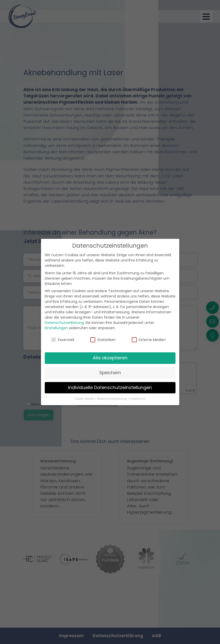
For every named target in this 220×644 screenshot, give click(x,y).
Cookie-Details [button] (85, 399)
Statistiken (103, 340)
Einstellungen (56, 328)
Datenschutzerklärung (64, 323)
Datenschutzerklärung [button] (113, 399)
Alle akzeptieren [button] (110, 358)
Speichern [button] (110, 373)
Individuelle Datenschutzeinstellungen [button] (110, 388)
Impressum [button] (138, 399)
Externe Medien (149, 340)
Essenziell (63, 340)
